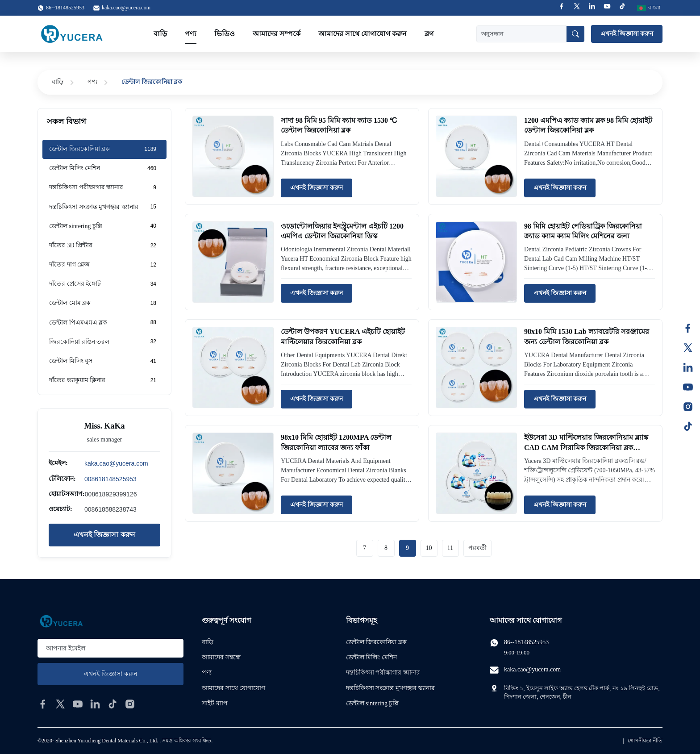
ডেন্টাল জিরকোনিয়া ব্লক (376, 642)
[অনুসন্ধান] (575, 34)
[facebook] (43, 704)
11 (450, 548)
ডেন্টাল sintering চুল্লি (373, 703)
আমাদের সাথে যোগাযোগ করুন (362, 34)
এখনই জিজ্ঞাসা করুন (627, 34)
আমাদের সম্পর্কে (277, 34)
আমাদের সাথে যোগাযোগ (233, 688)
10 (429, 548)
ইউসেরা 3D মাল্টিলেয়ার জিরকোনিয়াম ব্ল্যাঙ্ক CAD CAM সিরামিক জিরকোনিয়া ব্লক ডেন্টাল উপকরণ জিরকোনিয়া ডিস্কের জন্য (586, 447)
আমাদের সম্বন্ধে (221, 657)
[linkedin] (95, 704)
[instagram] (130, 704)
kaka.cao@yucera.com (126, 8)
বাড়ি (160, 34)
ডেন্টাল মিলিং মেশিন (371, 657)
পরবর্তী (477, 548)
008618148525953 (110, 479)
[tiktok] (112, 704)
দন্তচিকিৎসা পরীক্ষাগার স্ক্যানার (383, 673)
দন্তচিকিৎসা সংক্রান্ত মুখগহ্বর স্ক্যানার (391, 688)
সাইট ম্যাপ (215, 703)
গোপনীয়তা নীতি (645, 741)
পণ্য (191, 34)
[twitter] (60, 704)
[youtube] (78, 704)
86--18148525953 (526, 642)
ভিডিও (225, 34)
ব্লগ (429, 34)
